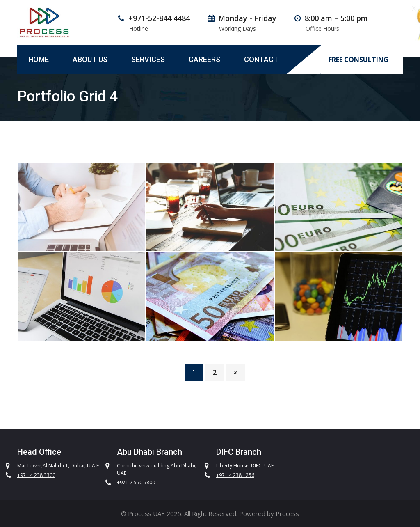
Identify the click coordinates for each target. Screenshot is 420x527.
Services (148, 59)
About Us (90, 59)
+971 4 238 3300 (36, 475)
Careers (204, 59)
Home (39, 59)
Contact (261, 59)
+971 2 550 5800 (136, 482)
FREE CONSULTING (358, 60)
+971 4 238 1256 (235, 475)
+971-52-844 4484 (159, 18)
